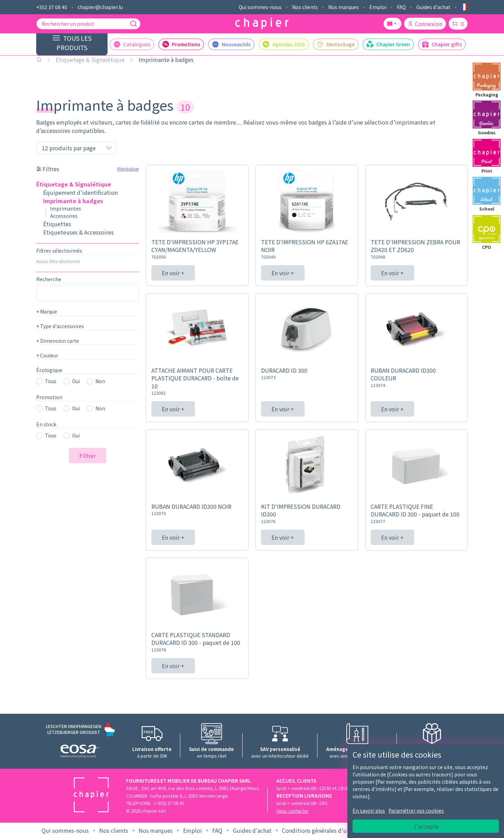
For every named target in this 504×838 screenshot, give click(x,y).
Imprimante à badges (166, 60)
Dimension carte (58, 341)
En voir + (173, 273)
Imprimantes (66, 208)
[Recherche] (133, 24)
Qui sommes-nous (260, 7)
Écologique (49, 370)
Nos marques (344, 7)
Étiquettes (57, 224)
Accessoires (64, 216)
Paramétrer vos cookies (416, 811)
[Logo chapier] (262, 24)
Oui (76, 381)
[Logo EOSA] (81, 752)
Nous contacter (293, 811)
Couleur (47, 355)
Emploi (378, 7)
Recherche (49, 279)
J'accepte (426, 826)
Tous (51, 381)
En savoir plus (369, 811)
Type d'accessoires (60, 326)
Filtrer (88, 456)
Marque (47, 311)
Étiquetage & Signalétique (90, 60)
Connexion (425, 24)
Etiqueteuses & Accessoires (78, 232)
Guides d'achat (433, 7)
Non (100, 381)
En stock (46, 424)
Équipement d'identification (80, 192)
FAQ (401, 7)
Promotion (49, 397)
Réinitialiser (128, 169)
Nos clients (305, 7)
